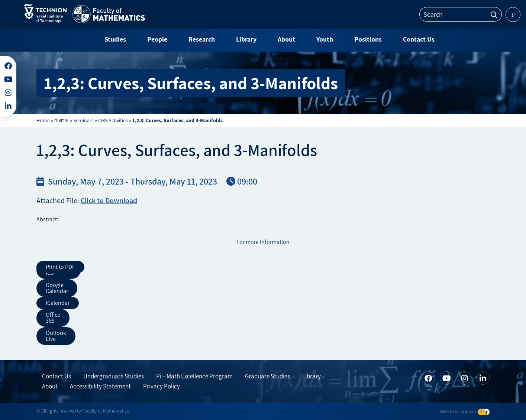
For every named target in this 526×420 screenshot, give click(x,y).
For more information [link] (263, 242)
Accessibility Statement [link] (100, 385)
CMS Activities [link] (113, 120)
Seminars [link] (83, 120)
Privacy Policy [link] (162, 385)
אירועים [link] (62, 120)
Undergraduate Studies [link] (114, 375)
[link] (46, 21)
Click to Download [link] (109, 201)
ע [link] (513, 15)
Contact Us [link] (57, 375)
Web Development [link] (465, 411)
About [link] (50, 385)
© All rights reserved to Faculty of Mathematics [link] (83, 410)
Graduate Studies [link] (267, 375)
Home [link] (43, 120)
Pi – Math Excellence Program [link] (194, 375)
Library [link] (312, 375)
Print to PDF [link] (60, 267)
